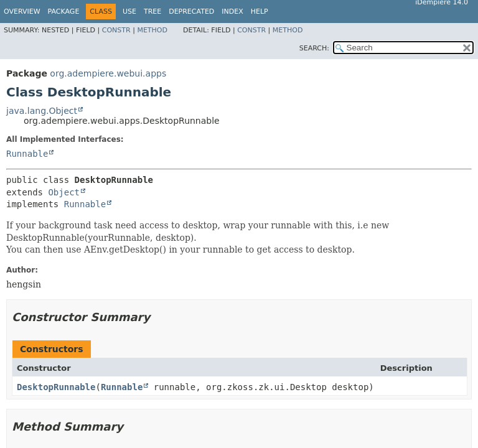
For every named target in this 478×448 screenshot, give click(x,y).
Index (232, 12)
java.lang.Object (42, 111)
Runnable (27, 154)
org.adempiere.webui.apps (108, 73)
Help (260, 12)
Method (152, 30)
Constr (116, 30)
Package (64, 12)
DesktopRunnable (56, 387)
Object (64, 192)
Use (129, 12)
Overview (22, 12)
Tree (152, 12)
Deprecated (191, 12)
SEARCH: (314, 48)
